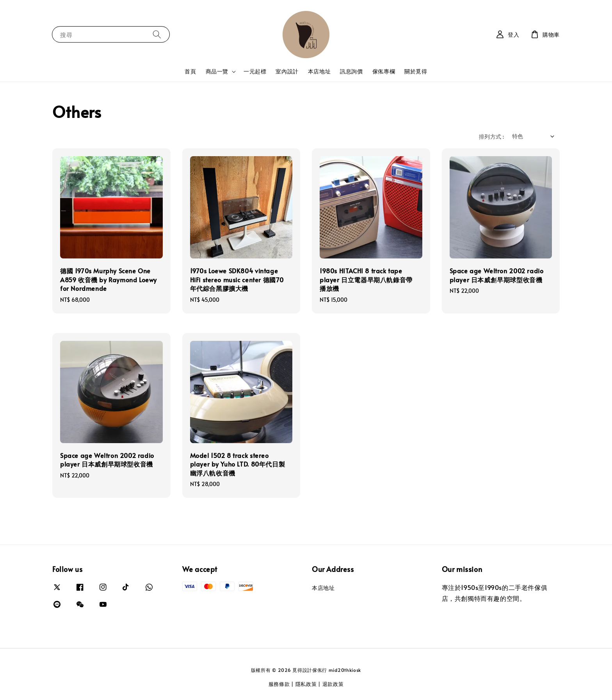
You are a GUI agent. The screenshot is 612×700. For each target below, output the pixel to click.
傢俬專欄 (384, 71)
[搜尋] (157, 34)
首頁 (190, 71)
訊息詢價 (351, 71)
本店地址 (319, 71)
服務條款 (279, 684)
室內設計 (287, 71)
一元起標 (255, 71)
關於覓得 (416, 71)
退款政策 (333, 684)
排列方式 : (491, 136)
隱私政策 (306, 684)
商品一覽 (217, 71)
